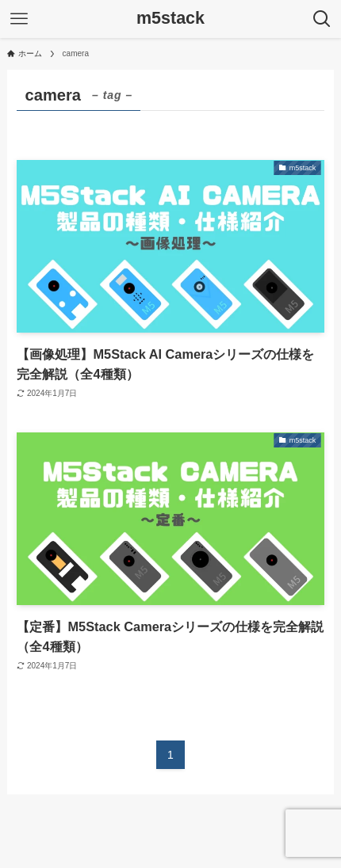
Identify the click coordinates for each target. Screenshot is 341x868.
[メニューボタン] (19, 19)
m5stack (170, 19)
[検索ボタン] (322, 19)
